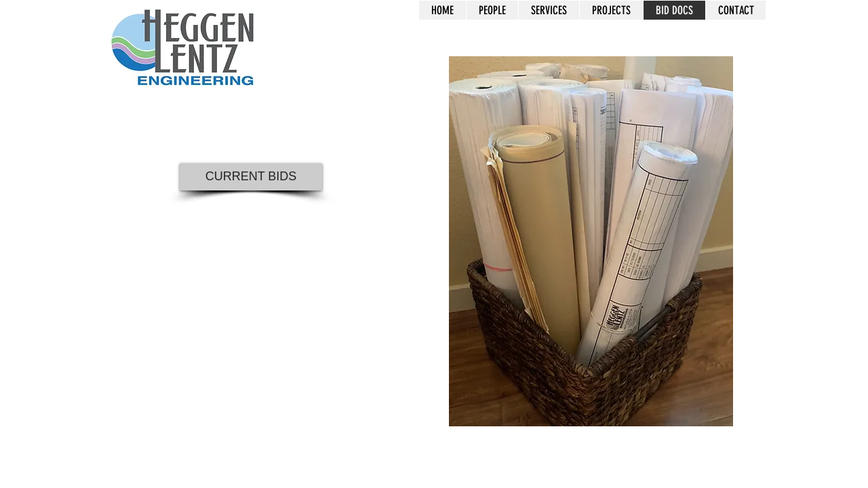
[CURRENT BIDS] (251, 177)
